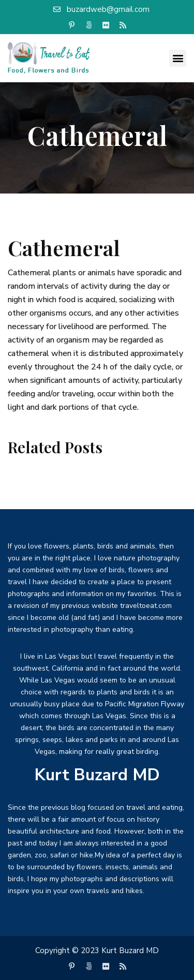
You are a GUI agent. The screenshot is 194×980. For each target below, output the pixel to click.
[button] (178, 58)
